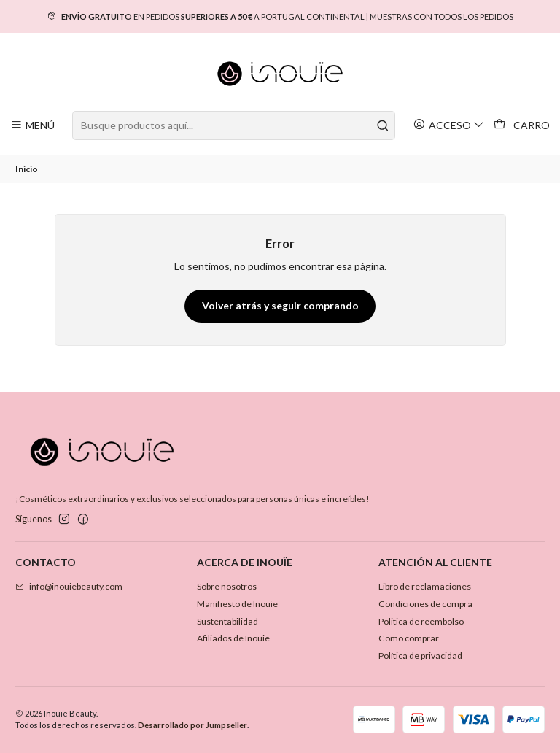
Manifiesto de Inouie (237, 604)
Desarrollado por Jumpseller (192, 725)
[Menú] (33, 125)
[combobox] (233, 125)
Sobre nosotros (227, 586)
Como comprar (409, 638)
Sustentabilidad (227, 621)
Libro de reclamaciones (425, 586)
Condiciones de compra (425, 604)
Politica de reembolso (421, 621)
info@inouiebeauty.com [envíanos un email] (69, 586)
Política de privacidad (420, 656)
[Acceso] (449, 125)
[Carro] (522, 125)
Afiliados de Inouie (233, 638)
